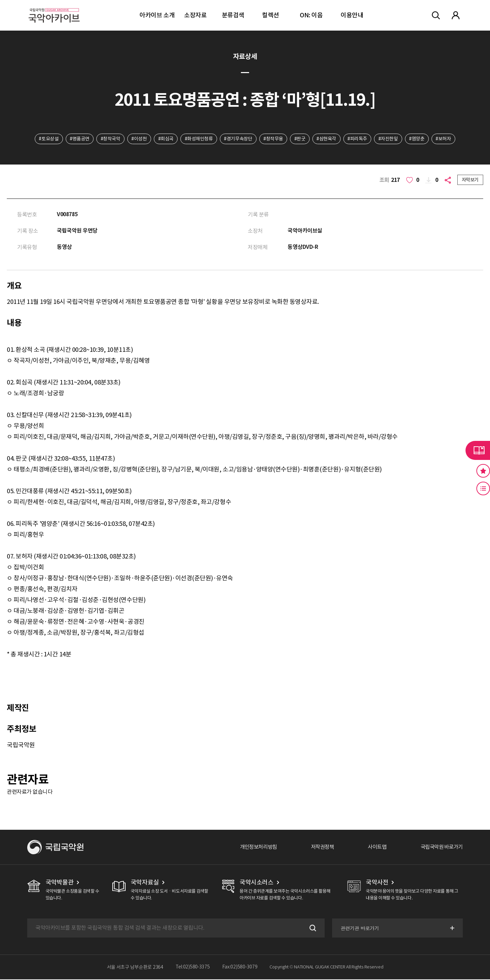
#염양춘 (419, 139)
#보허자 (446, 139)
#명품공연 (78, 139)
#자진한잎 (390, 139)
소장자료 (195, 15)
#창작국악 (109, 139)
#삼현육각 (327, 139)
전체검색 (436, 15)
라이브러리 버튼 (478, 450)
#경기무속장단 (238, 139)
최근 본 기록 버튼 (483, 488)
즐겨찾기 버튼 (483, 471)
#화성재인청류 (198, 139)
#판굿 (300, 139)
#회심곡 (165, 139)
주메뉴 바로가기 (0, 0)
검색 (311, 929)
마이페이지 (456, 15)
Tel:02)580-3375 (193, 968)
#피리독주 (358, 139)
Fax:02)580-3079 (240, 968)
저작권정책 (317, 848)
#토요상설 (47, 139)
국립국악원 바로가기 (440, 848)
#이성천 (138, 139)
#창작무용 (274, 139)
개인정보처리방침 (251, 848)
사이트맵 (373, 848)
